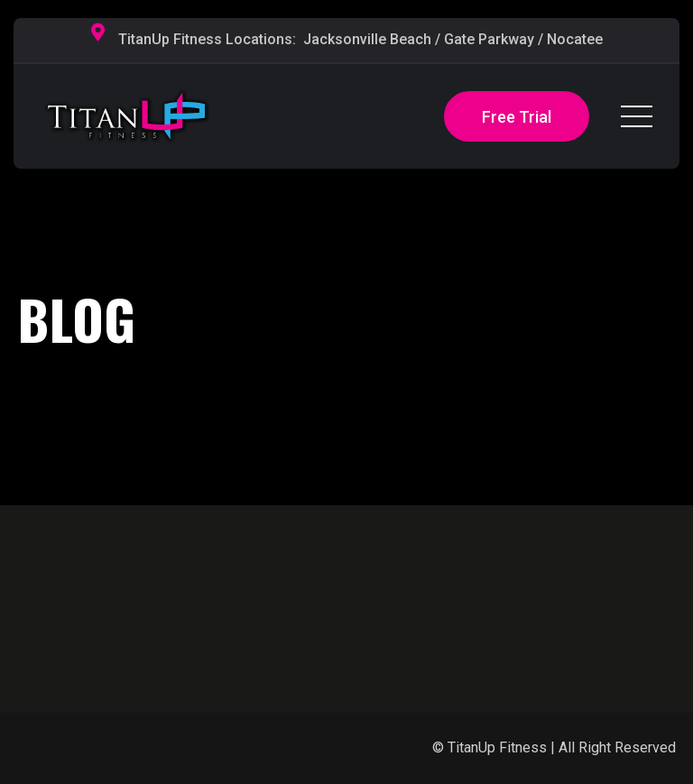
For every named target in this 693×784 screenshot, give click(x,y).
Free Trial (517, 117)
